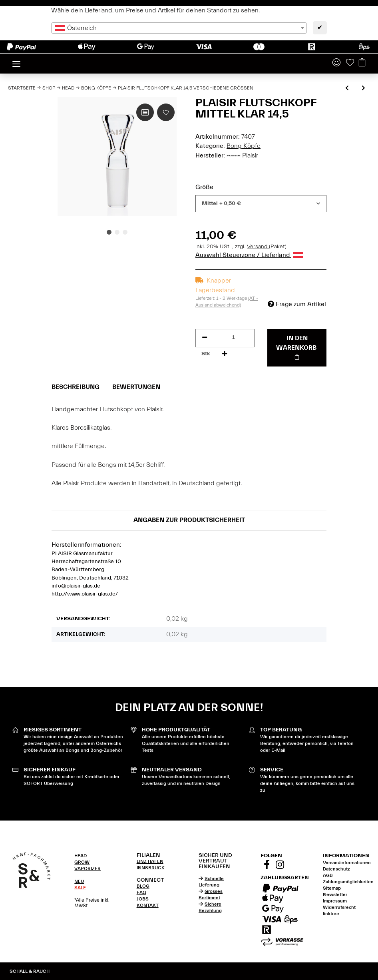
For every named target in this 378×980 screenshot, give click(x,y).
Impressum (335, 901)
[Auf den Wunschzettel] (166, 112)
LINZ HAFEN (150, 861)
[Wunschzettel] (350, 63)
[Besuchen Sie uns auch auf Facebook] (267, 866)
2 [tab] (117, 232)
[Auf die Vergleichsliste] (145, 112)
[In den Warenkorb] (297, 348)
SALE (80, 888)
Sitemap (332, 888)
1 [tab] (109, 232)
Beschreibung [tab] (76, 387)
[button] (336, 63)
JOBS (143, 899)
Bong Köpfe (244, 146)
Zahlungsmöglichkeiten (348, 882)
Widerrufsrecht (339, 907)
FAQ (141, 892)
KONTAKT (148, 905)
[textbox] (179, 28)
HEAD (81, 856)
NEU (79, 881)
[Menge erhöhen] (225, 354)
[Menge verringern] (205, 338)
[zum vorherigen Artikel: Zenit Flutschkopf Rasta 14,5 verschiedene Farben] (347, 89)
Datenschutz (336, 869)
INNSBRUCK (151, 868)
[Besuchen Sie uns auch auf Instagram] (280, 866)
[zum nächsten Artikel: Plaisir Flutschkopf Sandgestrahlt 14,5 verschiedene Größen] (363, 89)
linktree (331, 914)
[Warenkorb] (362, 63)
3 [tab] (125, 232)
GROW (82, 862)
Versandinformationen (347, 862)
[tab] (96, 856)
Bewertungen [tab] (136, 387)
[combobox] (179, 28)
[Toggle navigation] (16, 61)
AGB (328, 875)
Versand (258, 247)
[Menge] (234, 338)
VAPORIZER (88, 868)
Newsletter (335, 894)
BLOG (143, 886)
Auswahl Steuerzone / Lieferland (249, 255)
